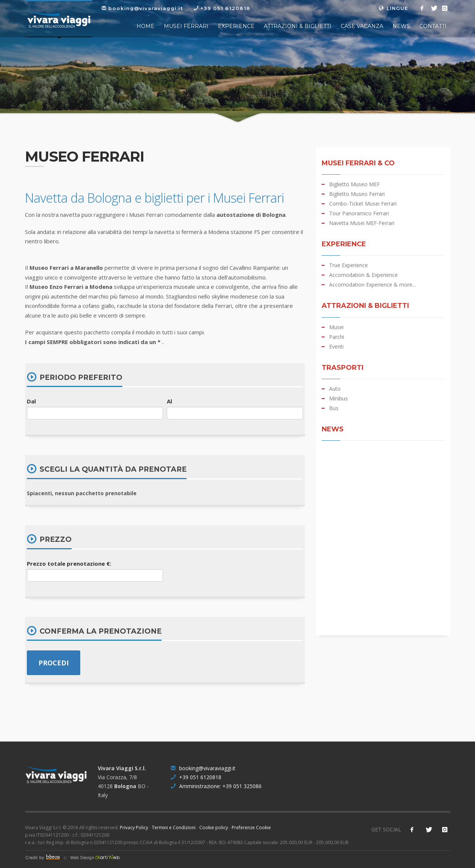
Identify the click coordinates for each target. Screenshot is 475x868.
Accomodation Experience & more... (372, 285)
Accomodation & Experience (363, 275)
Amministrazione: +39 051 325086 (216, 786)
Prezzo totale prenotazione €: (69, 563)
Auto (335, 389)
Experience (236, 26)
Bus (334, 408)
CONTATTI (433, 26)
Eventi (336, 347)
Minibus (338, 399)
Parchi (337, 337)
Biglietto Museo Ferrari (357, 194)
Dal (31, 401)
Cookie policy (214, 828)
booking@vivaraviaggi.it (203, 768)
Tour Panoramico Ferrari (359, 213)
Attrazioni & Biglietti (298, 26)
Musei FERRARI (186, 26)
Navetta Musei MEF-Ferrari (362, 223)
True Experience (349, 265)
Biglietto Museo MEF (354, 184)
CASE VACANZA (362, 26)
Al (169, 401)
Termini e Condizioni (174, 828)
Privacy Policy (134, 828)
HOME (146, 26)
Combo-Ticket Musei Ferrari (363, 204)
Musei (336, 327)
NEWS (401, 26)
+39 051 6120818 (196, 777)
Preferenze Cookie (251, 828)
